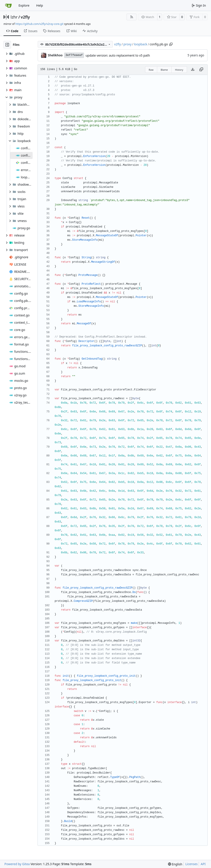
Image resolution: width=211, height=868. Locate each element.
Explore (24, 5)
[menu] (175, 864)
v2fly (25, 17)
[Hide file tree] (7, 45)
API (203, 864)
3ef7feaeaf (74, 55)
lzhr (14, 17)
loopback (141, 44)
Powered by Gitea (17, 864)
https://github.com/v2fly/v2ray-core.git (39, 24)
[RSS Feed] (132, 17)
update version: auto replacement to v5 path (118, 55)
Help (40, 5)
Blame (164, 70)
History (179, 70)
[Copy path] (171, 44)
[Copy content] (201, 70)
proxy (128, 44)
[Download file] (193, 70)
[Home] (8, 6)
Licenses (192, 864)
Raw (151, 70)
